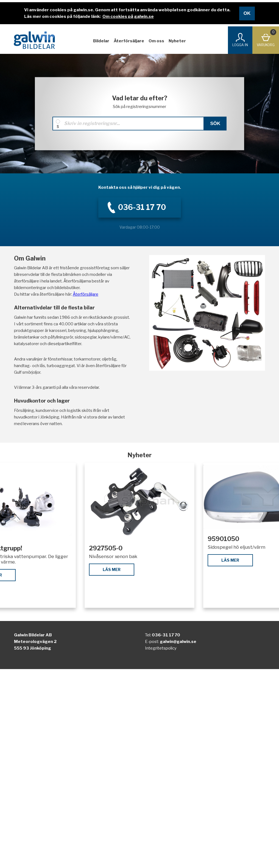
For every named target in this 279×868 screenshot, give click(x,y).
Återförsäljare (129, 41)
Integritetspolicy (161, 648)
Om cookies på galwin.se (128, 16)
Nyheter (177, 41)
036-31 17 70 (166, 635)
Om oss (156, 41)
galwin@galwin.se (178, 642)
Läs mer (112, 569)
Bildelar (101, 41)
